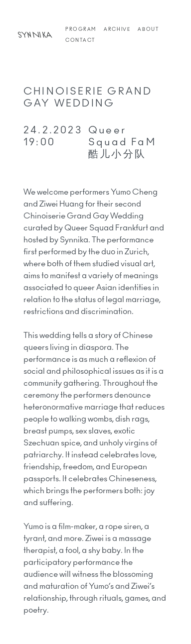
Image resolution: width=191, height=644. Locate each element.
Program (81, 29)
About (148, 29)
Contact (80, 40)
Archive (117, 29)
